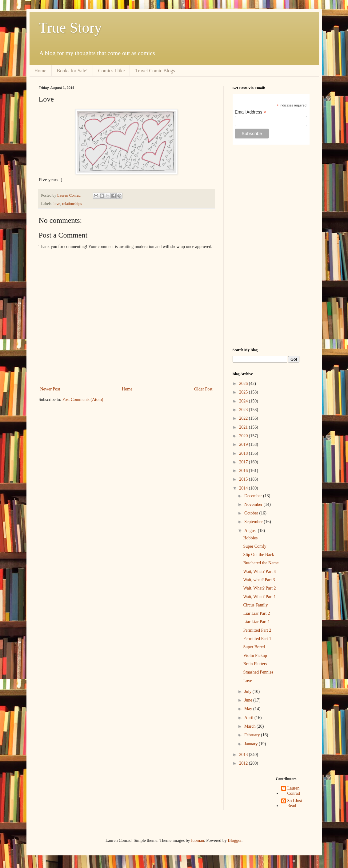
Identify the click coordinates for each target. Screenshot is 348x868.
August (251, 531)
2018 (244, 453)
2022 (244, 418)
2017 (244, 462)
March (250, 726)
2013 (244, 755)
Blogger (234, 840)
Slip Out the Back (258, 555)
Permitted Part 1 (257, 639)
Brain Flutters (255, 664)
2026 (244, 384)
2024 (244, 401)
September (254, 522)
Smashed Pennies (258, 672)
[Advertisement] (271, 246)
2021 (244, 427)
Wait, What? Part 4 (259, 572)
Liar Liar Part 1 (256, 622)
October (252, 513)
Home (40, 71)
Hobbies (250, 538)
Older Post (203, 389)
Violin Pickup (255, 656)
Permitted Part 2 (257, 630)
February (253, 735)
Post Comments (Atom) (83, 400)
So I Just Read (295, 803)
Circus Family (255, 605)
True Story (70, 28)
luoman (198, 840)
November (254, 504)
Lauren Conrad (294, 791)
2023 (244, 410)
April (249, 718)
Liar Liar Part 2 (256, 613)
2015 (244, 479)
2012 (244, 763)
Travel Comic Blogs (155, 71)
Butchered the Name (261, 563)
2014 (244, 488)
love (57, 204)
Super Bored (254, 647)
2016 (244, 471)
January (252, 744)
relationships (72, 204)
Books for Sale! (72, 71)
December (254, 496)
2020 (244, 436)
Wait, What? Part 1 (259, 597)
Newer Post (50, 389)
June (249, 700)
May (249, 709)
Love (248, 681)
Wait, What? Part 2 (259, 588)
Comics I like (111, 71)
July (248, 692)
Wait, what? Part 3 (259, 580)
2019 (244, 444)
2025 (244, 392)
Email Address (250, 112)
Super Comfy (255, 546)
